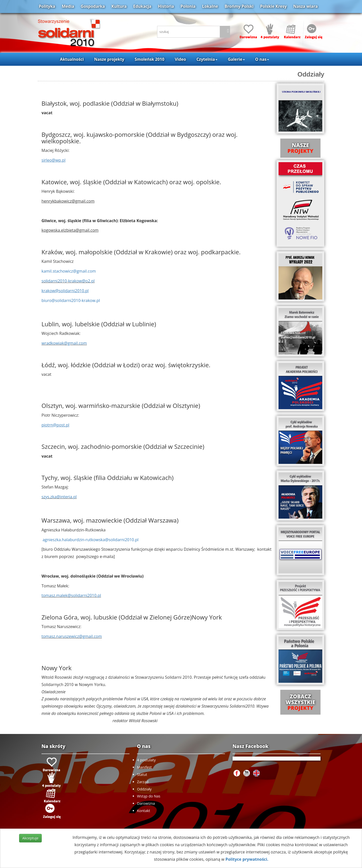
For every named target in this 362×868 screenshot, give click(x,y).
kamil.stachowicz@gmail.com (69, 271)
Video (180, 59)
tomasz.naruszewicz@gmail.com (72, 636)
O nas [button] (262, 59)
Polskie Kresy (274, 6)
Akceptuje (30, 838)
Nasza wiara (305, 6)
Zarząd (143, 782)
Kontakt (144, 811)
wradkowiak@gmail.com (64, 343)
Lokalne (210, 6)
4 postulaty (146, 760)
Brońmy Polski (239, 6)
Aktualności (72, 59)
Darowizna (146, 803)
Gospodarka (93, 6)
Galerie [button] (236, 59)
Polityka (47, 6)
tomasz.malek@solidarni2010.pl (71, 595)
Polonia (188, 6)
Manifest (144, 767)
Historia (166, 6)
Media (68, 6)
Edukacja (142, 6)
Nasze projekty (109, 59)
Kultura (119, 6)
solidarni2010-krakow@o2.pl (68, 281)
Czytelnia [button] (207, 59)
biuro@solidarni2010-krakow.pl (71, 300)
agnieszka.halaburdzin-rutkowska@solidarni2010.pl (90, 540)
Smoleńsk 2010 (150, 59)
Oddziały (311, 74)
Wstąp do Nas (149, 796)
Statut (142, 774)
